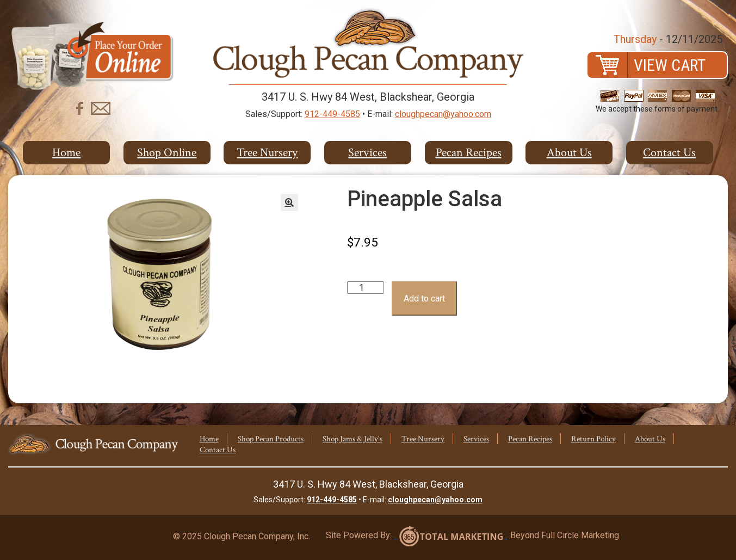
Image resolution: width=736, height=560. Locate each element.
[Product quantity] (366, 288)
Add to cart (424, 299)
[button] (289, 202)
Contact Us (669, 153)
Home (66, 153)
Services (367, 153)
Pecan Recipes (469, 153)
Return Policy (593, 439)
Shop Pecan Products (271, 439)
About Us (569, 153)
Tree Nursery (267, 153)
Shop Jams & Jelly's (352, 439)
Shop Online (167, 153)
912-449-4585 (332, 114)
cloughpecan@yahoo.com (443, 114)
